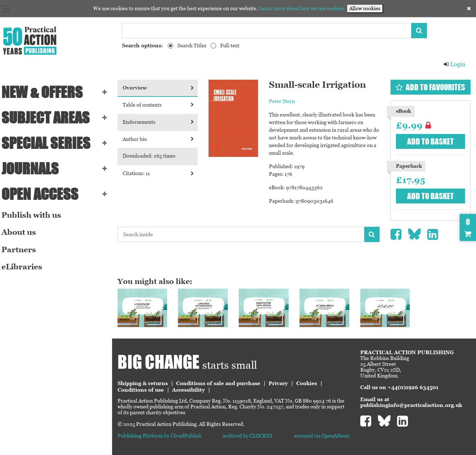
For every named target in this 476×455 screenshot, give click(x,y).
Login (454, 64)
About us (22, 232)
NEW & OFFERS (46, 92)
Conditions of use (145, 389)
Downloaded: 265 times (153, 156)
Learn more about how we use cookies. (302, 8)
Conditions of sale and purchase (223, 383)
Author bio (162, 139)
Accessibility (193, 389)
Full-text (230, 45)
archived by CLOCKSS (250, 435)
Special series (49, 143)
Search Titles (192, 45)
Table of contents (162, 105)
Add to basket (431, 141)
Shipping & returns (147, 383)
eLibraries (25, 267)
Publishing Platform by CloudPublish (164, 435)
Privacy (283, 383)
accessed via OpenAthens (323, 435)
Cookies (311, 383)
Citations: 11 (162, 173)
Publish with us (35, 215)
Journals (34, 169)
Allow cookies (365, 8)
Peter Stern (285, 101)
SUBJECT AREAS (49, 118)
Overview (162, 88)
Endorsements (162, 122)
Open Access (43, 194)
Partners (22, 250)
